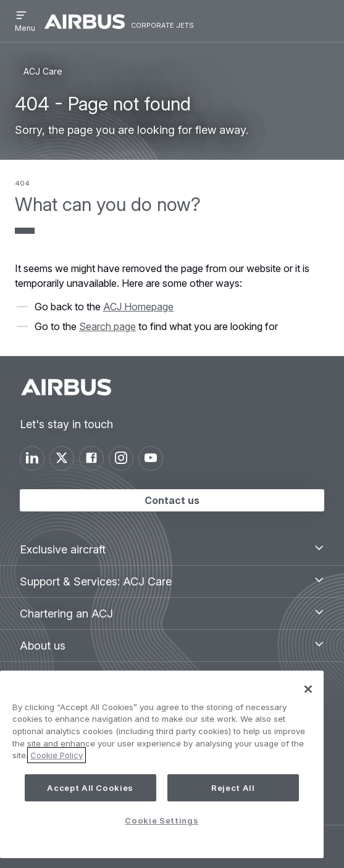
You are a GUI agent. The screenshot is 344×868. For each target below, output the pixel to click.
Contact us (172, 500)
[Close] (308, 689)
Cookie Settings (162, 820)
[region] (162, 764)
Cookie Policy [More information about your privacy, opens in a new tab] (57, 755)
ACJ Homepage (138, 307)
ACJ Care (43, 71)
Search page (107, 326)
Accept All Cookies (90, 788)
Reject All (233, 788)
